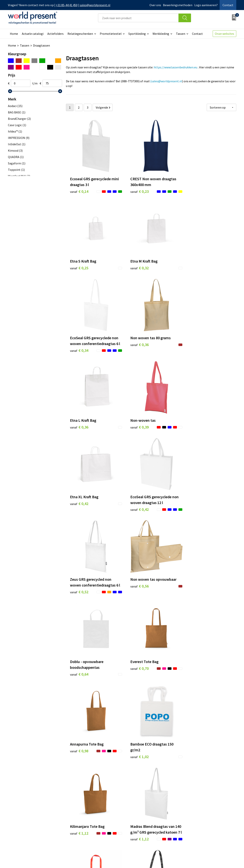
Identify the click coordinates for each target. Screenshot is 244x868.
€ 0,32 (79, 261)
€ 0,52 (136, 430)
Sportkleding (137, 34)
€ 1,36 (193, 678)
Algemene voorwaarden (174, 859)
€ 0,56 (193, 418)
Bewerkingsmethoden (178, 5)
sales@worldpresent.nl (95, 5)
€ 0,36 (193, 261)
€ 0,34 (136, 272)
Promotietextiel (111, 34)
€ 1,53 (193, 750)
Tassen (181, 34)
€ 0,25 (193, 182)
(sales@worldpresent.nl (166, 81)
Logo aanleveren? (206, 5)
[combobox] (138, 18)
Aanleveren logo (81, 828)
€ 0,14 (79, 188)
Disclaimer (227, 859)
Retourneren (135, 810)
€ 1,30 (136, 672)
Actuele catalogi (33, 34)
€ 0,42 (193, 345)
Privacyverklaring (205, 859)
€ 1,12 (136, 581)
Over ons (155, 5)
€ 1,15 (79, 666)
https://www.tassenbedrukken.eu (175, 67)
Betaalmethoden (138, 804)
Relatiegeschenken (80, 34)
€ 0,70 (136, 503)
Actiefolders (55, 34)
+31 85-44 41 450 (67, 5)
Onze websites (224, 34)
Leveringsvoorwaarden (85, 816)
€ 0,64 (79, 508)
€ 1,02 (79, 587)
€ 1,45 (136, 750)
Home (14, 34)
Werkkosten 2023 (82, 804)
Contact (228, 5)
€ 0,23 (136, 188)
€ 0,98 (193, 503)
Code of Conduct (81, 810)
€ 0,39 (136, 345)
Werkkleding (161, 34)
